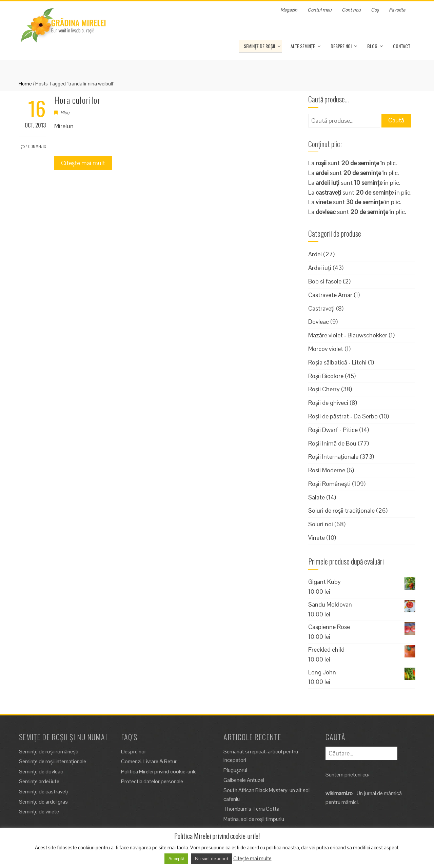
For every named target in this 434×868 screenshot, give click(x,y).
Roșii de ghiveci (328, 403)
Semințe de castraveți (43, 792)
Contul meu (320, 10)
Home (25, 84)
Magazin (289, 10)
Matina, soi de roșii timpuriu (254, 819)
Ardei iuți (320, 268)
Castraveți (321, 308)
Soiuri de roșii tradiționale (341, 510)
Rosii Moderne (327, 470)
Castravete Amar (330, 295)
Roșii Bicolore (326, 376)
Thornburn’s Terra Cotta (251, 809)
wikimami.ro (339, 793)
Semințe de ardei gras (43, 802)
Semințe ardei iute (39, 781)
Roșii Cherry (324, 389)
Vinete (317, 538)
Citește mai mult (83, 163)
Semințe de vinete (39, 812)
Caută (396, 120)
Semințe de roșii (259, 46)
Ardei (315, 254)
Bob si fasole (325, 281)
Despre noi (341, 46)
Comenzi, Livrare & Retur (149, 761)
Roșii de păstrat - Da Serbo (343, 416)
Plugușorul (235, 770)
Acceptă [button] (176, 859)
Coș (375, 10)
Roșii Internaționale (333, 457)
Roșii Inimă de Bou (332, 443)
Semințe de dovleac (41, 772)
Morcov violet (326, 349)
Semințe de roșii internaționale (53, 761)
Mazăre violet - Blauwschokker (348, 335)
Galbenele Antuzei (244, 780)
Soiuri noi (321, 524)
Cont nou (351, 10)
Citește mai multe (252, 858)
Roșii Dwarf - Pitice (333, 430)
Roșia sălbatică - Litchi (337, 362)
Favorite (397, 10)
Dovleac (319, 322)
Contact (402, 46)
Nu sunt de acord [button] (212, 859)
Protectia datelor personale (152, 781)
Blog (372, 46)
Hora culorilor (77, 100)
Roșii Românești (329, 484)
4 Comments (33, 146)
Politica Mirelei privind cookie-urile (159, 772)
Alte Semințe (303, 46)
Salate (317, 497)
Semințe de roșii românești (49, 752)
